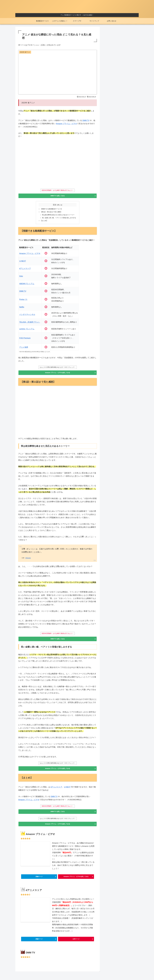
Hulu (21, 278)
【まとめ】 (43, 222)
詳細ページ (39, 882)
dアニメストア (25, 271)
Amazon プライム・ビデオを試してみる (58, 375)
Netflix (22, 309)
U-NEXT (23, 263)
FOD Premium (25, 340)
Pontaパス (23, 301)
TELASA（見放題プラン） (30, 324)
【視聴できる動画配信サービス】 (51, 210)
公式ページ (76, 947)
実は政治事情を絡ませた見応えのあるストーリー (58, 216)
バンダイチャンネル (27, 317)
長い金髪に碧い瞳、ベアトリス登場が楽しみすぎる (59, 219)
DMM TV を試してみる (58, 196)
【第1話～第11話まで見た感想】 (51, 213)
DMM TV (86, 120)
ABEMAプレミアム (27, 286)
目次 (55, 205)
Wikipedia (28, 561)
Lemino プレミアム (27, 331)
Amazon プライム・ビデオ (66, 124)
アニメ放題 (24, 349)
